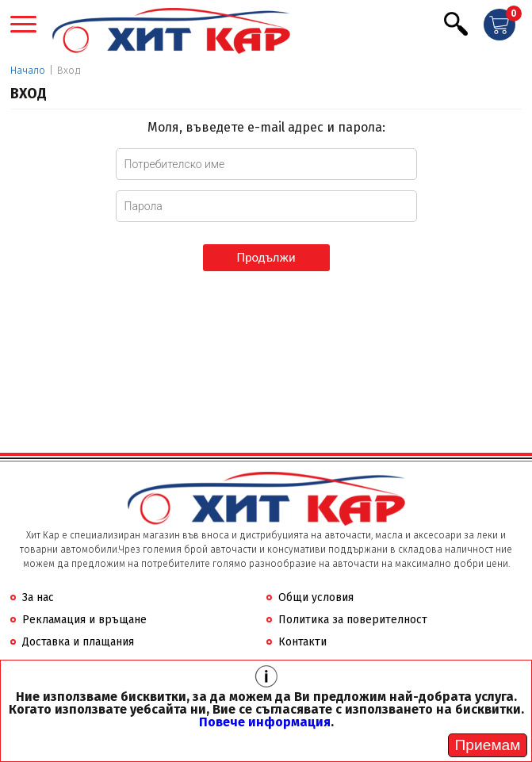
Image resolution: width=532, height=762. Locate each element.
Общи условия (316, 597)
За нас (38, 597)
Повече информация (265, 722)
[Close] (488, 745)
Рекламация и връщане (84, 620)
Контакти (302, 642)
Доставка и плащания (78, 642)
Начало (28, 70)
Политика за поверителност (353, 620)
